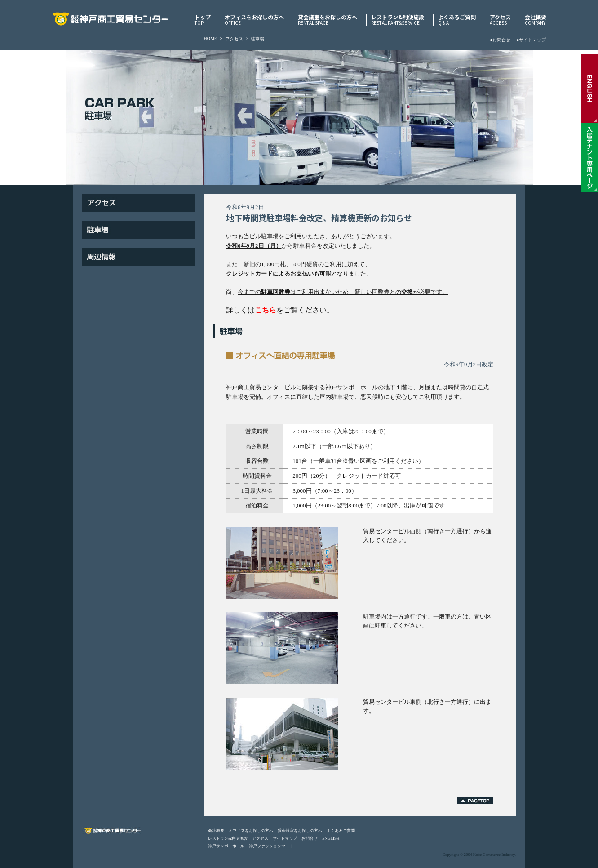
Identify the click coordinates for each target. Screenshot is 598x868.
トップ (203, 20)
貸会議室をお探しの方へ (328, 20)
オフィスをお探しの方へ (254, 20)
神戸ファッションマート (271, 846)
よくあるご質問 (457, 20)
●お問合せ (500, 40)
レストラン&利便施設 (398, 20)
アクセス (500, 20)
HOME (210, 38)
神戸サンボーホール (226, 846)
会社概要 (536, 20)
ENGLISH (331, 838)
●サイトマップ (531, 40)
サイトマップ (285, 838)
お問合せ (310, 838)
